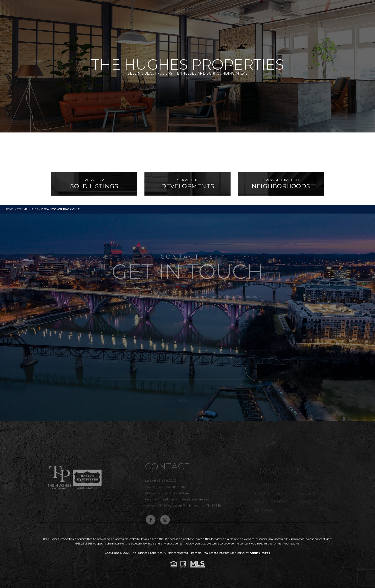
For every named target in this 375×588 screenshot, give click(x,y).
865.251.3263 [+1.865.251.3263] (84, 543)
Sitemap (195, 553)
